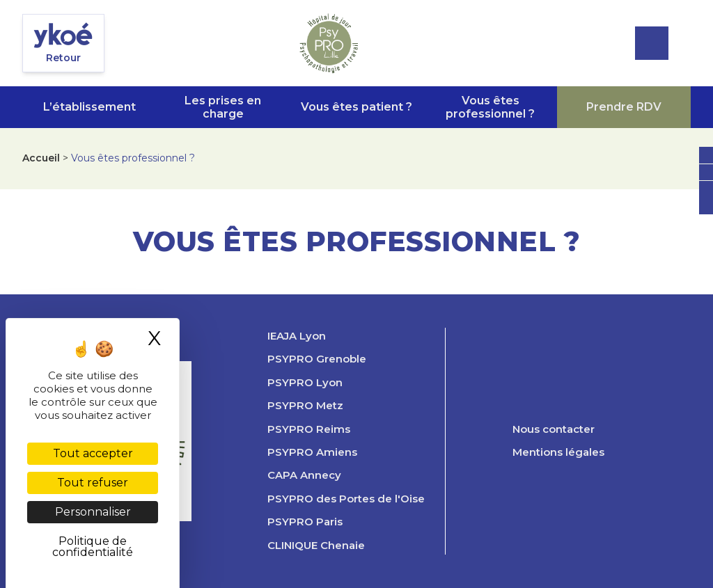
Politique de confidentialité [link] (93, 547)
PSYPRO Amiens (312, 452)
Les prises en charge (223, 107)
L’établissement (89, 107)
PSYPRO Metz (305, 406)
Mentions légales (558, 452)
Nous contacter (554, 429)
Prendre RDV (624, 107)
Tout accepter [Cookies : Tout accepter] (93, 453)
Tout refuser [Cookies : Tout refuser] (93, 483)
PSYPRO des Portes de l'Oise (346, 499)
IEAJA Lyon (297, 336)
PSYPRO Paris (305, 522)
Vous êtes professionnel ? (490, 107)
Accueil (41, 158)
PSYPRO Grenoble (317, 359)
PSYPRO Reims (309, 429)
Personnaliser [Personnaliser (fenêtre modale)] (93, 512)
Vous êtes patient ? (356, 107)
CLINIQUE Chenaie (316, 546)
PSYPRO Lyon (305, 383)
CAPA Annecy (304, 475)
